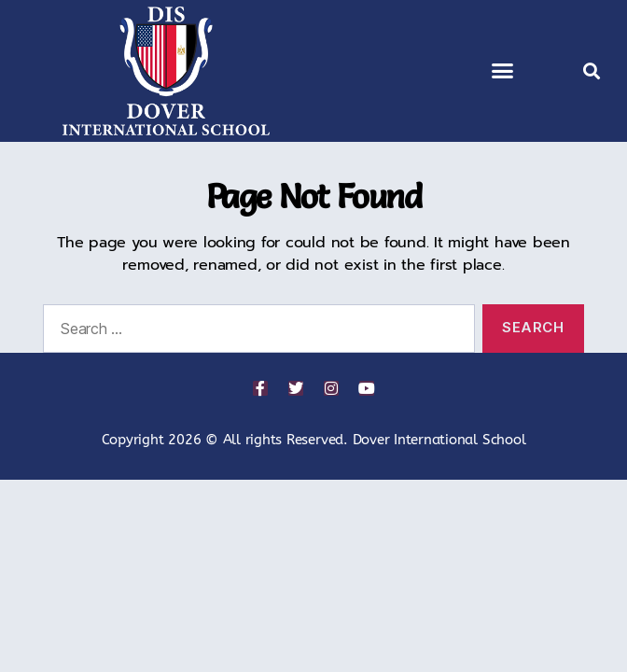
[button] (502, 71)
